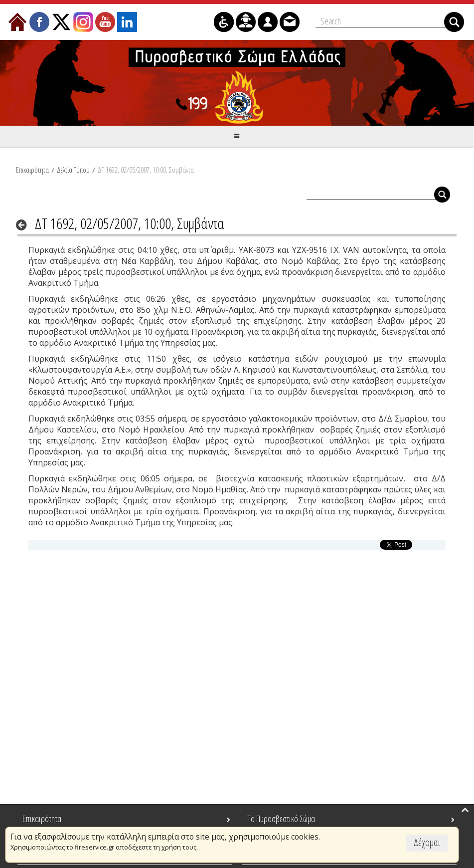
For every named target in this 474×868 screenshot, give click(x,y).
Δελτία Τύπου (73, 170)
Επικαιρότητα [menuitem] (42, 819)
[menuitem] (17, 22)
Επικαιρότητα (32, 170)
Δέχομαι (427, 842)
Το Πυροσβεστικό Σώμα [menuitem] (281, 819)
